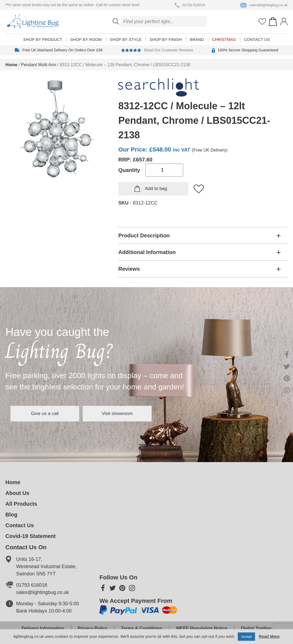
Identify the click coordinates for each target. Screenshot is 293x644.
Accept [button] (246, 637)
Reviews (129, 269)
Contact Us (257, 43)
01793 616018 (189, 5)
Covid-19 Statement (31, 536)
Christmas (224, 43)
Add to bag (156, 189)
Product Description (144, 235)
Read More (269, 636)
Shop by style (126, 43)
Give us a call (52, 414)
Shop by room (86, 43)
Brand (197, 43)
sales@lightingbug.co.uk (263, 5)
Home (11, 65)
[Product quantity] (164, 170)
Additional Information (147, 252)
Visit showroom (139, 414)
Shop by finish (165, 43)
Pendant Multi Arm (39, 65)
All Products (21, 504)
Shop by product (43, 43)
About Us (17, 493)
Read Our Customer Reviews (157, 54)
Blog (11, 515)
